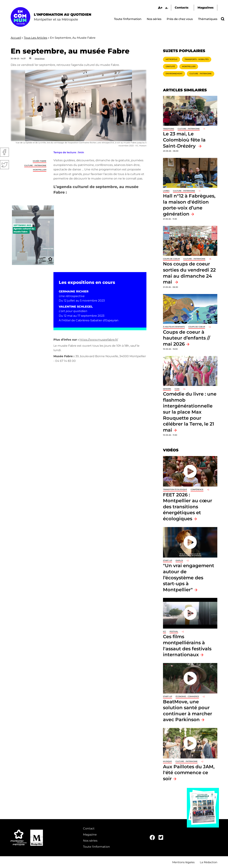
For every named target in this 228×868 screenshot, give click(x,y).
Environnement (174, 74)
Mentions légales (183, 862)
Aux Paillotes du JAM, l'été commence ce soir (189, 773)
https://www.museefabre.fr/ (99, 340)
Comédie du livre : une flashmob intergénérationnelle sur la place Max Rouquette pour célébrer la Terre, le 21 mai (190, 412)
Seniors (167, 389)
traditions (169, 129)
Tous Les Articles (36, 38)
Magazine (90, 835)
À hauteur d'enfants (174, 327)
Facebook (4, 152)
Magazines (206, 8)
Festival (174, 632)
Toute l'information (128, 19)
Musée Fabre (40, 161)
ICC (164, 632)
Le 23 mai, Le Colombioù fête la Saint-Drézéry (184, 140)
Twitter (4, 165)
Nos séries (154, 19)
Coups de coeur (171, 259)
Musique (167, 761)
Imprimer (40, 59)
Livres (166, 191)
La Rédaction (209, 862)
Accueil (16, 38)
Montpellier (40, 170)
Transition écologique (175, 489)
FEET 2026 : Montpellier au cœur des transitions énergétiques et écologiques (188, 507)
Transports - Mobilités (197, 59)
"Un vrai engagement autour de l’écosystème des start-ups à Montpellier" (189, 577)
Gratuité (170, 66)
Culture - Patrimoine (35, 165)
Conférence (197, 489)
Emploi (179, 560)
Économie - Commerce (187, 696)
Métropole (172, 59)
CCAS (177, 389)
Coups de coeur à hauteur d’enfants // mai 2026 (187, 338)
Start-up (168, 560)
